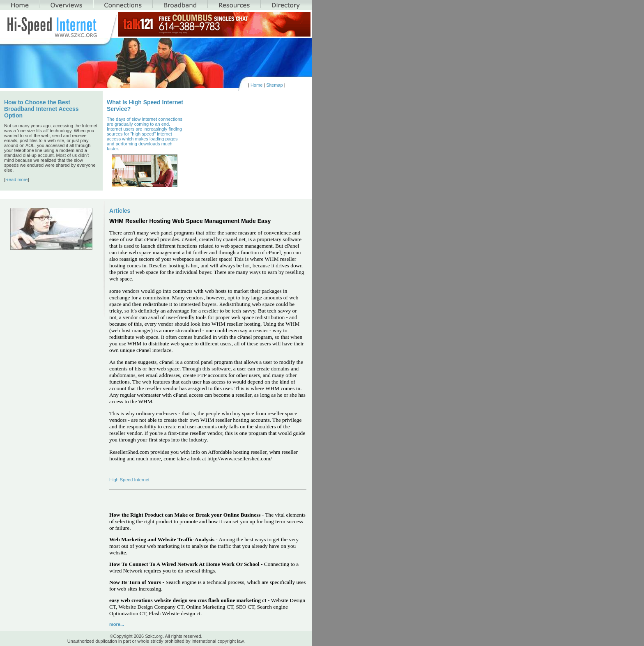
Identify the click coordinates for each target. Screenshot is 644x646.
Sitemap (274, 85)
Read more (16, 179)
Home (256, 85)
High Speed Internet (129, 480)
